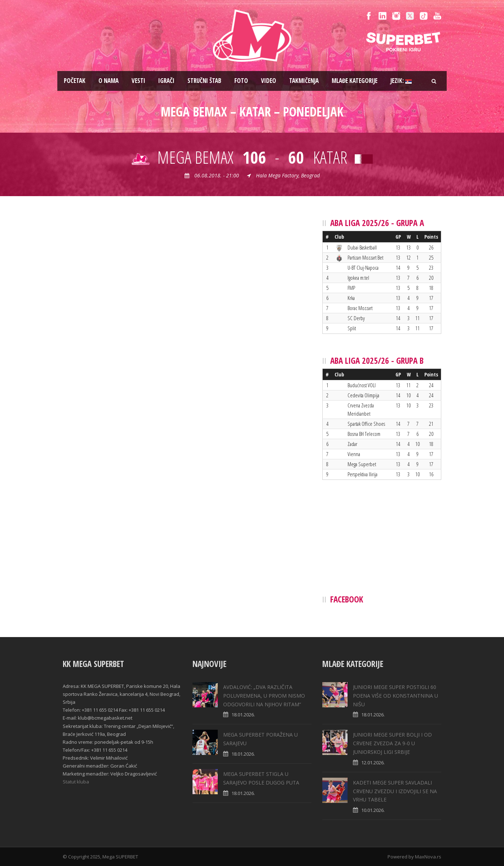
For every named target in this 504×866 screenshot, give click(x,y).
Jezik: (401, 81)
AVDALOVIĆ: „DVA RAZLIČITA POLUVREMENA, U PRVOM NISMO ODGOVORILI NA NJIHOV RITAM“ (264, 696)
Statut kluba (76, 782)
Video (269, 81)
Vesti (138, 81)
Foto (241, 81)
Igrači (166, 81)
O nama (109, 81)
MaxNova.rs (428, 857)
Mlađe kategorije (355, 81)
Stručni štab (204, 81)
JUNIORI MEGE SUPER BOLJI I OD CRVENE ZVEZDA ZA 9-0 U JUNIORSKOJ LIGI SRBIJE (392, 743)
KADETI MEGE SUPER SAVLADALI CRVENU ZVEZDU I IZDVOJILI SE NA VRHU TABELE (395, 791)
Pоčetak (75, 81)
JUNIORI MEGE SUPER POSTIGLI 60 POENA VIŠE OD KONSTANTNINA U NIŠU (395, 696)
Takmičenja (304, 81)
